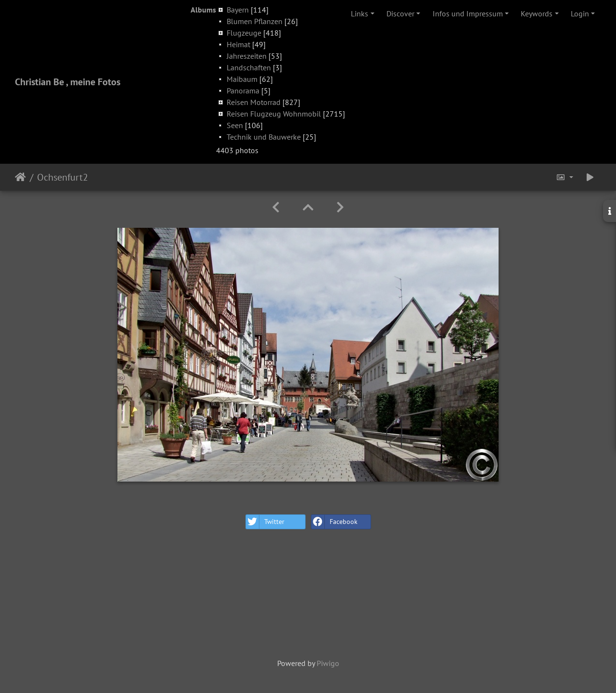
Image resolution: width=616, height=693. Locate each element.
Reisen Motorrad (254, 102)
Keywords (537, 13)
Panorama (243, 91)
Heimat (238, 44)
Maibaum (242, 79)
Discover (400, 13)
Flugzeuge (244, 33)
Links (359, 13)
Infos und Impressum (468, 13)
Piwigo (328, 663)
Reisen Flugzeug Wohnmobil (274, 114)
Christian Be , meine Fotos (68, 82)
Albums (203, 10)
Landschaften (249, 67)
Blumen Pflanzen (255, 21)
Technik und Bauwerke (264, 137)
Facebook (334, 522)
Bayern (238, 10)
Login (580, 13)
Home (20, 177)
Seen (235, 125)
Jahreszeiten (247, 56)
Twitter (265, 522)
